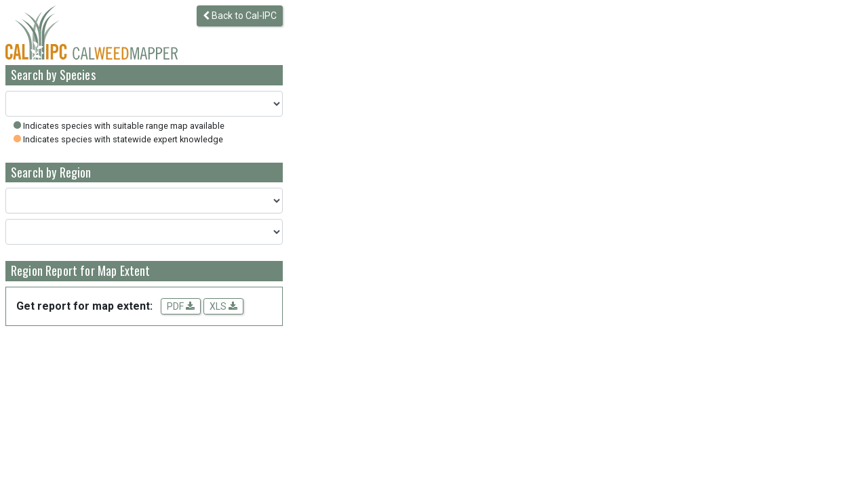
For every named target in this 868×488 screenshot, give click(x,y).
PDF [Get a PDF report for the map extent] (181, 306)
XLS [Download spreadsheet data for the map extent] (223, 306)
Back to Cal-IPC (240, 16)
